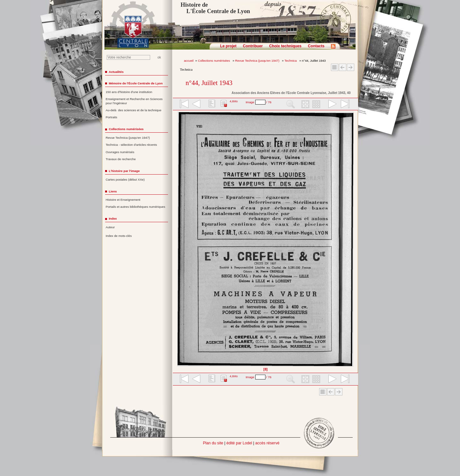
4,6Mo (234, 101)
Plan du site (213, 443)
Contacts (316, 46)
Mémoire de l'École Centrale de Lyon (136, 83)
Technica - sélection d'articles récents (131, 145)
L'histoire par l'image (124, 171)
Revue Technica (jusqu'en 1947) (258, 61)
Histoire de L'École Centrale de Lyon (215, 8)
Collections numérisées (214, 61)
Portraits (111, 117)
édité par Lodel (239, 443)
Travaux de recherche (121, 159)
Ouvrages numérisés (120, 152)
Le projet (228, 46)
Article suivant (351, 67)
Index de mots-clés (119, 236)
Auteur (110, 227)
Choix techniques (285, 46)
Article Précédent (343, 67)
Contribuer (253, 46)
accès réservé (267, 443)
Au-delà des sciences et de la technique (134, 110)
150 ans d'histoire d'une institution (129, 92)
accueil (189, 61)
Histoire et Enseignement (123, 200)
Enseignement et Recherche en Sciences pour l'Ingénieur (134, 101)
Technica (291, 61)
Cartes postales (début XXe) (125, 179)
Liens (113, 191)
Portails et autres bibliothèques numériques (135, 207)
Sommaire (335, 67)
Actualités (116, 72)
